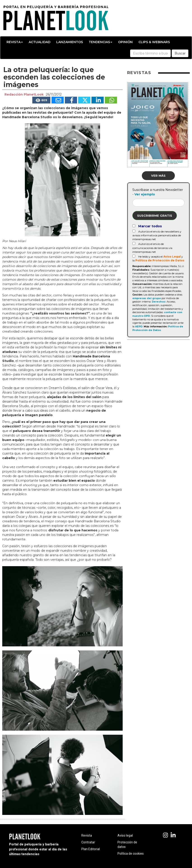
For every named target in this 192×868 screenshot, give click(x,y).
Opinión (125, 42)
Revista (15, 42)
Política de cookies (131, 854)
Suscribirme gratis (155, 216)
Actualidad (40, 42)
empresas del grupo (147, 298)
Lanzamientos (70, 42)
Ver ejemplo (145, 194)
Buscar (180, 53)
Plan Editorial (91, 849)
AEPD (139, 326)
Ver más (158, 176)
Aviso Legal (172, 257)
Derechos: (159, 302)
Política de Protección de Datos (160, 260)
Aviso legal (125, 835)
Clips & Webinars (154, 42)
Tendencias (101, 42)
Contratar (88, 842)
